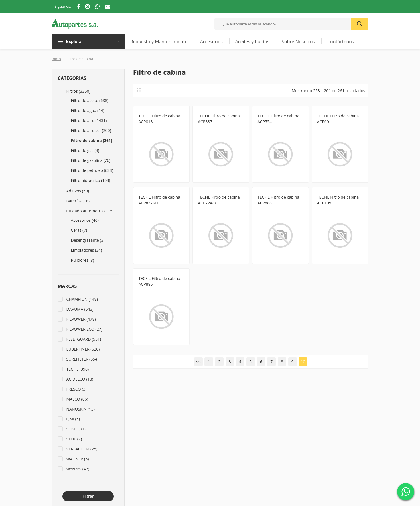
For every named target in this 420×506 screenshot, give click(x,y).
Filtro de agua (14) (88, 110)
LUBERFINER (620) (83, 349)
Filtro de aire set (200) (91, 130)
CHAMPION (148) (82, 299)
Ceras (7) (79, 230)
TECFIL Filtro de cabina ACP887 (219, 119)
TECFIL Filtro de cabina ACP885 (159, 281)
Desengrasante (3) (88, 240)
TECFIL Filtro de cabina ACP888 (278, 200)
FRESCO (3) (77, 389)
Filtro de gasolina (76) (91, 160)
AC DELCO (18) (80, 379)
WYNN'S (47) (78, 469)
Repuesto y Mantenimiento (159, 42)
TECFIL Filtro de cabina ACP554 (278, 119)
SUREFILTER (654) (83, 359)
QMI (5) (73, 419)
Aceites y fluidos (252, 42)
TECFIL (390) (78, 369)
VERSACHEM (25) (82, 449)
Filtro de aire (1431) (89, 120)
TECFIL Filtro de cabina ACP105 (338, 200)
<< (198, 362)
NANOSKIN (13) (81, 409)
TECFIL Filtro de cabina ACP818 (159, 119)
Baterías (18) (78, 201)
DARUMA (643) (80, 309)
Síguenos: (63, 6)
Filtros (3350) (78, 91)
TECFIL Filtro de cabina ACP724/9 (219, 200)
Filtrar (88, 496)
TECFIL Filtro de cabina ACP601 (338, 119)
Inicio (56, 59)
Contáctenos (341, 42)
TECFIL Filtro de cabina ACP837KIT (159, 200)
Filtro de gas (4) (85, 150)
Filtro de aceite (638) (90, 100)
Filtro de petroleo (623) (92, 170)
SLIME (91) (76, 429)
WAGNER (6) (78, 459)
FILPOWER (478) (81, 319)
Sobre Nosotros (298, 42)
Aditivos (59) (78, 191)
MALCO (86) (77, 399)
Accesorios (211, 42)
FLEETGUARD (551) (84, 339)
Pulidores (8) (83, 260)
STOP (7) (74, 439)
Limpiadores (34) (87, 250)
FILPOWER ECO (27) (84, 329)
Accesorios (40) (85, 220)
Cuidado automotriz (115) (90, 211)
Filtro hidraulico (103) (91, 180)
